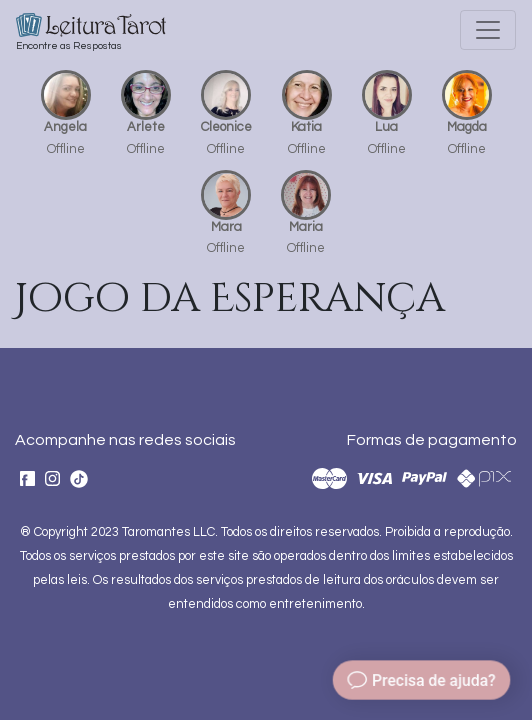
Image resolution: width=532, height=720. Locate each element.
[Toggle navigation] (488, 30)
